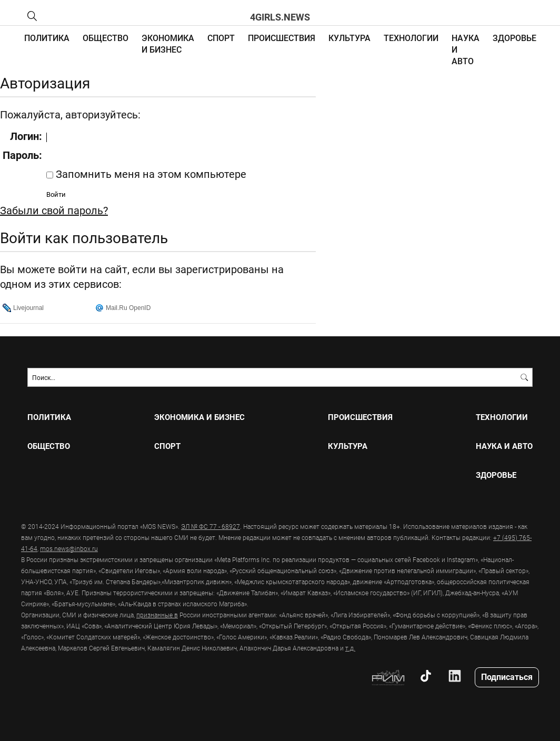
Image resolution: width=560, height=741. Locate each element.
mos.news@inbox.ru (69, 548)
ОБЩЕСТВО (106, 38)
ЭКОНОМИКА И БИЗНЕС (168, 43)
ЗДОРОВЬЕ (514, 38)
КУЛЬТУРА (349, 38)
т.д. (350, 648)
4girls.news (280, 17)
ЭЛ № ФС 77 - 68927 (211, 526)
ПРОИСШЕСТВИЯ (282, 38)
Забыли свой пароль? (54, 210)
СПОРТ (221, 38)
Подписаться (507, 677)
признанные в (157, 615)
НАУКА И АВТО (504, 446)
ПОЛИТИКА (47, 38)
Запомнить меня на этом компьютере (150, 174)
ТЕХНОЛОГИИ (411, 38)
